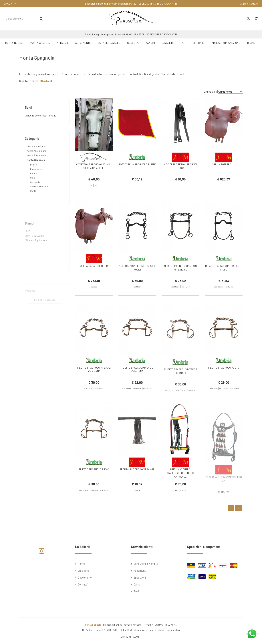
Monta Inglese (14, 43)
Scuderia (133, 43)
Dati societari (173, 630)
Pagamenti (140, 571)
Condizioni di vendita (146, 564)
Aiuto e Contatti (249, 4)
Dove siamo (85, 577)
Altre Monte (83, 43)
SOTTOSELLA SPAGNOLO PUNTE (137, 164)
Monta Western (40, 43)
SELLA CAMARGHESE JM (94, 274)
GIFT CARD (198, 43)
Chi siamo (84, 571)
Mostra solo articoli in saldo (40, 116)
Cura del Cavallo (109, 43)
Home (81, 564)
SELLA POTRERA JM (224, 164)
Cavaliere (168, 43)
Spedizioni (140, 577)
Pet (183, 43)
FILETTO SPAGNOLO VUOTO (224, 375)
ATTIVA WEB (135, 637)
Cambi (137, 584)
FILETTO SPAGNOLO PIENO (94, 477)
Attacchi (63, 43)
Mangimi (150, 43)
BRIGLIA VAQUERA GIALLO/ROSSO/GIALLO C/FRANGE (180, 481)
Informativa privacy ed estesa (149, 630)
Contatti (83, 584)
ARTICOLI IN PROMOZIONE (226, 43)
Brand (251, 43)
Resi (136, 591)
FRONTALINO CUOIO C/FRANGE (137, 477)
